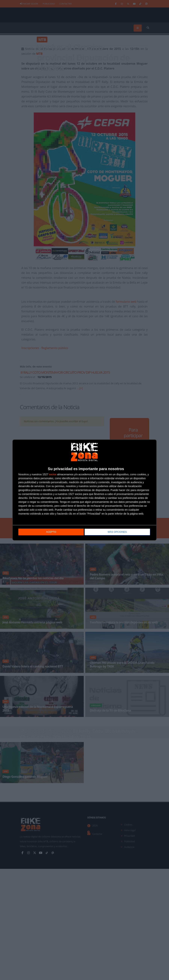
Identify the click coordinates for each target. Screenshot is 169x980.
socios (53, 475)
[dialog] (84, 490)
